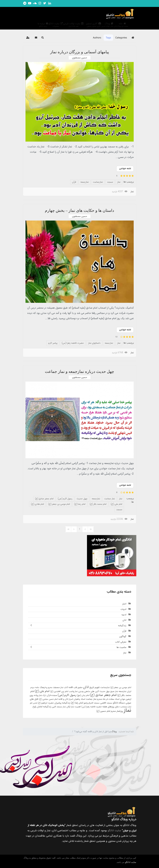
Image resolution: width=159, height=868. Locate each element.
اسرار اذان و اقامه (66, 699)
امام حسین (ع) (103, 711)
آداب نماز (64, 687)
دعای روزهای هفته (111, 707)
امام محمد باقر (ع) (98, 504)
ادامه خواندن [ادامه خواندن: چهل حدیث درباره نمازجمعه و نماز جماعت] (125, 485)
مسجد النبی (57, 707)
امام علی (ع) (116, 504)
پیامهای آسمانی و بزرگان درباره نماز (80, 52)
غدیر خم (33, 703)
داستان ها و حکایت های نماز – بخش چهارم (79, 210)
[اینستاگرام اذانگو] (40, 3)
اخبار (124, 604)
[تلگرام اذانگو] (25, 3)
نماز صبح (114, 691)
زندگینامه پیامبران (62, 703)
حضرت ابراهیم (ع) (46, 703)
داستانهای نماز (94, 343)
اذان (124, 620)
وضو (86, 703)
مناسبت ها (121, 647)
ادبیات (123, 609)
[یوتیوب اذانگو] (30, 3)
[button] (43, 38)
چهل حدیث (82, 499)
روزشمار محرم (117, 711)
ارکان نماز (67, 707)
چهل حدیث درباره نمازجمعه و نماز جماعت (79, 372)
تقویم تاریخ (95, 687)
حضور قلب (78, 687)
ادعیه (124, 615)
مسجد (110, 182)
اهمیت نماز (76, 707)
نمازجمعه (85, 182)
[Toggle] (30, 626)
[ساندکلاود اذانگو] (35, 3)
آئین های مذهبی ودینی (89, 691)
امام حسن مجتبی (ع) (48, 699)
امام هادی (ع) (37, 504)
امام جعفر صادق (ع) (44, 499)
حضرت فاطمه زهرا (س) (73, 343)
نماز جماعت (110, 499)
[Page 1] (80, 529)
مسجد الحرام (94, 703)
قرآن (74, 182)
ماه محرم (101, 699)
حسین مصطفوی (80, 58)
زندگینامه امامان (44, 707)
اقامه (71, 687)
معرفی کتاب (121, 642)
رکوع (34, 707)
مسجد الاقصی (106, 703)
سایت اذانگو (114, 831)
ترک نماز (43, 695)
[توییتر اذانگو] (45, 3)
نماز (119, 182)
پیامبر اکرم (53, 343)
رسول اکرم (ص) (65, 499)
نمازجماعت (98, 182)
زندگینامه (122, 626)
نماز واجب (73, 691)
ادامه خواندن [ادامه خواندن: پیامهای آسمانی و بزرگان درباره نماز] (125, 169)
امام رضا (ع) (80, 504)
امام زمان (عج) (83, 695)
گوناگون (123, 636)
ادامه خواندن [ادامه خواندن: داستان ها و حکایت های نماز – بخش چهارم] (125, 330)
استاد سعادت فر (113, 699)
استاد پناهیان (79, 699)
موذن (122, 699)
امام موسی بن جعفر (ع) (59, 504)
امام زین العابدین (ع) (59, 691)
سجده (54, 695)
